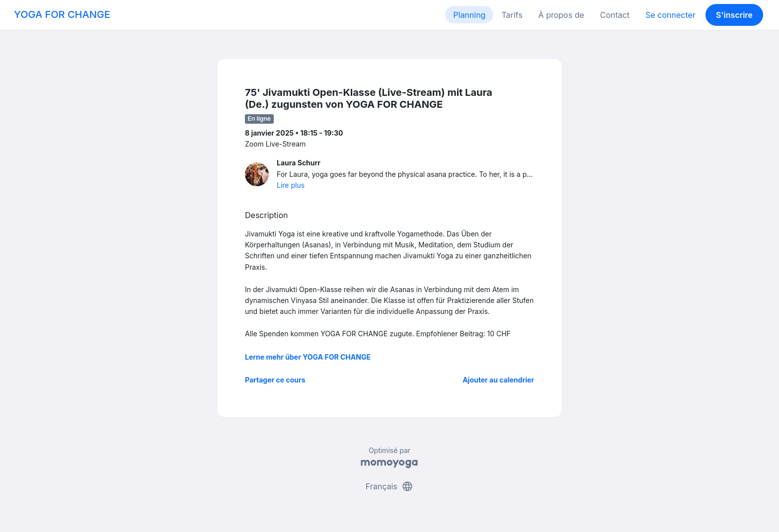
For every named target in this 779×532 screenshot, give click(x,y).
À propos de (561, 15)
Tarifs (512, 15)
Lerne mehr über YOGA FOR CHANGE (308, 357)
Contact (615, 15)
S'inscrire (734, 15)
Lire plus (291, 185)
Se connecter (670, 15)
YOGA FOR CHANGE (62, 14)
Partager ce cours (275, 380)
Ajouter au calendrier (498, 380)
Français (390, 486)
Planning (469, 15)
